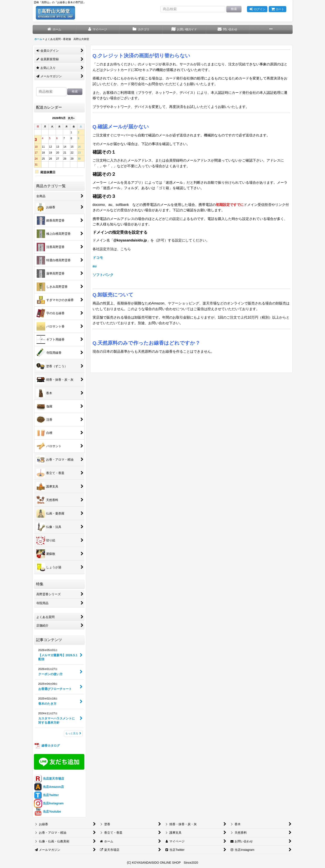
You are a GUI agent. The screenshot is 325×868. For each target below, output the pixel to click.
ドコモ (98, 258)
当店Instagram (49, 803)
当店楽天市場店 (49, 779)
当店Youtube (47, 812)
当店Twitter (46, 795)
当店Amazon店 (49, 787)
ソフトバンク (103, 275)
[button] (271, 29)
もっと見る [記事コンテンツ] (73, 733)
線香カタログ (47, 746)
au (95, 266)
